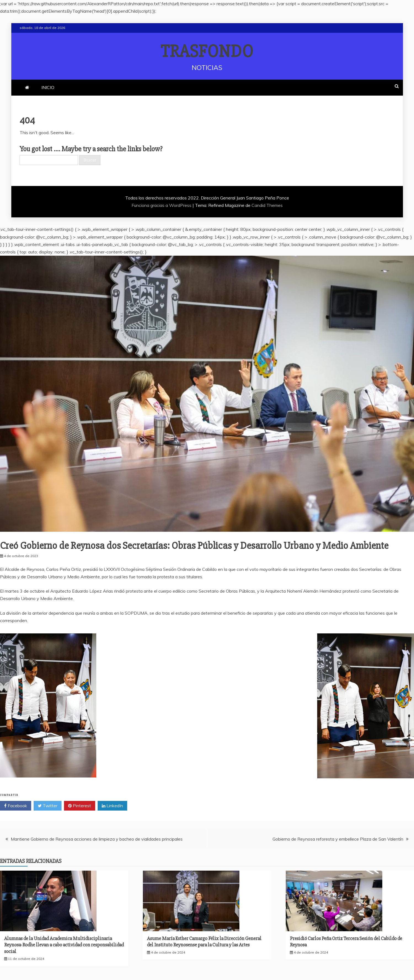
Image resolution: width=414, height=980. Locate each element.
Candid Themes (267, 205)
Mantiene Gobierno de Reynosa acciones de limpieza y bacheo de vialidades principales (97, 839)
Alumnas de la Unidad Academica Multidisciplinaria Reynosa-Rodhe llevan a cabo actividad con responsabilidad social (64, 945)
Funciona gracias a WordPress (162, 205)
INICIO (48, 87)
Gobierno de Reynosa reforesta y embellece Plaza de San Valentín (338, 839)
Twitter (48, 806)
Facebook (16, 806)
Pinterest (80, 806)
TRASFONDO (207, 52)
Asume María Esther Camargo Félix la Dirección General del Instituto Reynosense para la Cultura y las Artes (204, 942)
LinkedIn (112, 806)
